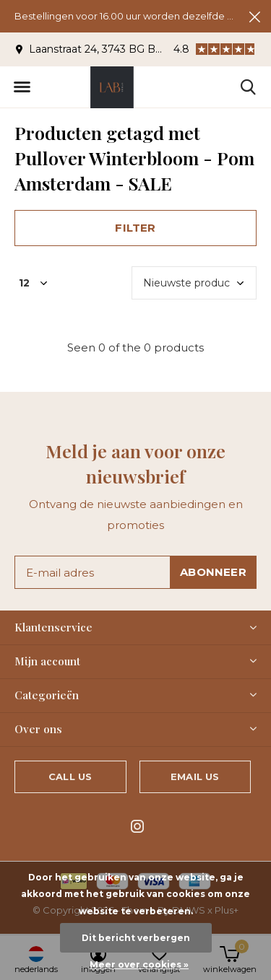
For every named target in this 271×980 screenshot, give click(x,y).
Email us (195, 776)
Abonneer (213, 572)
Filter (135, 228)
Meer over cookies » (139, 964)
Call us (70, 776)
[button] (22, 87)
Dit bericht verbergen (136, 938)
